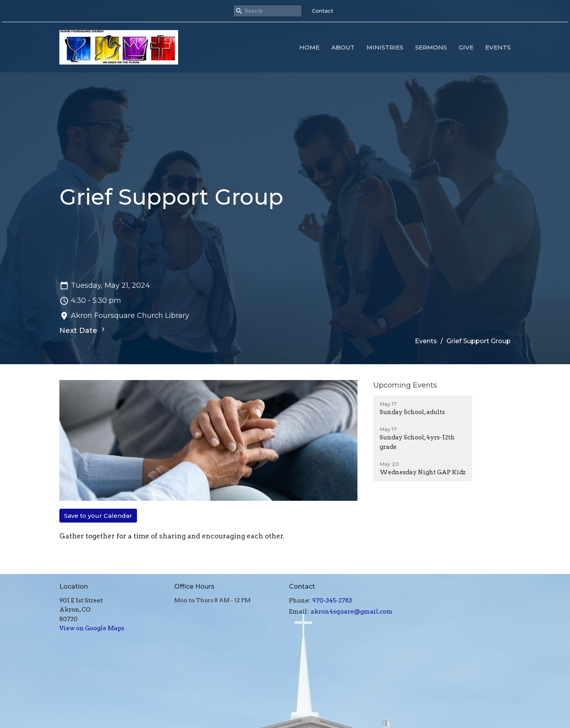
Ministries (385, 47)
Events (498, 47)
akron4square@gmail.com (352, 612)
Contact (323, 11)
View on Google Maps (92, 628)
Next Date (83, 330)
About (343, 47)
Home (309, 47)
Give (466, 47)
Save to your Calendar (98, 516)
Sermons (431, 47)
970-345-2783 (332, 601)
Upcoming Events (405, 385)
